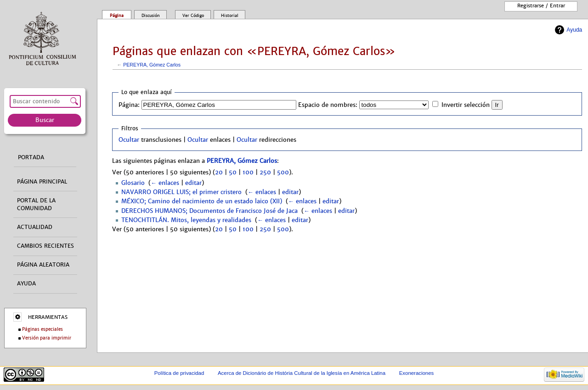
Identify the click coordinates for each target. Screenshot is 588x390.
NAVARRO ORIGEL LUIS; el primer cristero (181, 192)
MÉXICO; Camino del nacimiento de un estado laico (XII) (202, 201)
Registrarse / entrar (541, 6)
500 (283, 173)
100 (248, 173)
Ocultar (129, 140)
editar (193, 183)
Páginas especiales (42, 329)
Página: (129, 105)
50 (233, 173)
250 (265, 173)
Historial (230, 16)
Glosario (133, 183)
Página (117, 16)
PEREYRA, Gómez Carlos (152, 65)
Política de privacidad (179, 373)
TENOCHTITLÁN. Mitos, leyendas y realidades (186, 220)
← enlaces (165, 183)
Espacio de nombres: (328, 105)
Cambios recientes (45, 246)
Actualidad (35, 227)
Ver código (193, 16)
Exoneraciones (417, 373)
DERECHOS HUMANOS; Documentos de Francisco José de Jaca (209, 211)
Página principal (42, 182)
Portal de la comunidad (36, 204)
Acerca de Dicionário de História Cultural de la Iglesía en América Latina (302, 373)
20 (219, 173)
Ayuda (574, 30)
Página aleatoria (43, 265)
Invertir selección (466, 105)
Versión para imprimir (47, 338)
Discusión (151, 16)
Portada (31, 157)
